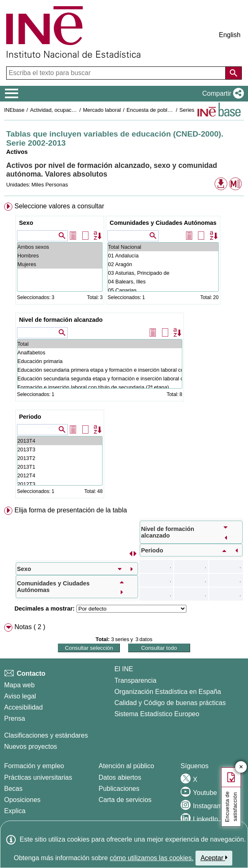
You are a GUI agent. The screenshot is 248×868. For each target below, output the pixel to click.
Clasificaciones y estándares (46, 735)
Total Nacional (163, 247)
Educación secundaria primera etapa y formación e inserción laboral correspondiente (100, 370)
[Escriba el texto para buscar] (117, 73)
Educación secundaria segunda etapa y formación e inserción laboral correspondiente (100, 379)
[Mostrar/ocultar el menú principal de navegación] (12, 94)
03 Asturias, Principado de (163, 273)
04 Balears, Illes (163, 282)
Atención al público (126, 766)
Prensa (15, 718)
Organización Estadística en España (168, 692)
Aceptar (214, 858)
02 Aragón (163, 264)
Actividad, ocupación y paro (63, 110)
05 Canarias (163, 290)
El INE (124, 669)
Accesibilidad (23, 707)
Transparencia (136, 680)
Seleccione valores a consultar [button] (59, 206)
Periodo (30, 417)
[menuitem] (124, 352)
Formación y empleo (34, 766)
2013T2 (60, 458)
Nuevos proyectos (31, 747)
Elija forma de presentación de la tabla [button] (71, 510)
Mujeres (60, 264)
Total (100, 344)
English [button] (230, 35)
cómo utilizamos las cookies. (151, 858)
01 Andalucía (163, 256)
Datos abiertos (120, 777)
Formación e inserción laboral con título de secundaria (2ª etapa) (100, 387)
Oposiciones (22, 800)
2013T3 (60, 449)
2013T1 (60, 467)
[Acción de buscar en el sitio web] (234, 73)
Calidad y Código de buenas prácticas (170, 703)
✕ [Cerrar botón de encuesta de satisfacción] (241, 767)
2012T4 (60, 475)
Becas (13, 789)
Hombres (60, 256)
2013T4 (60, 441)
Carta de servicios (125, 800)
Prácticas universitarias (38, 777)
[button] (221, 94)
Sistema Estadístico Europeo (157, 714)
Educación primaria (100, 361)
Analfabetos (100, 353)
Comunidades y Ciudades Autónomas (163, 223)
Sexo (26, 223)
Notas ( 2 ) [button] (30, 627)
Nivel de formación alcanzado (61, 320)
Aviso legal (20, 696)
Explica (15, 811)
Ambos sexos (60, 247)
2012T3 (60, 484)
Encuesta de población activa (161, 110)
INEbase (14, 110)
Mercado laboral (102, 110)
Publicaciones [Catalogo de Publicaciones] (119, 789)
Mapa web (19, 685)
